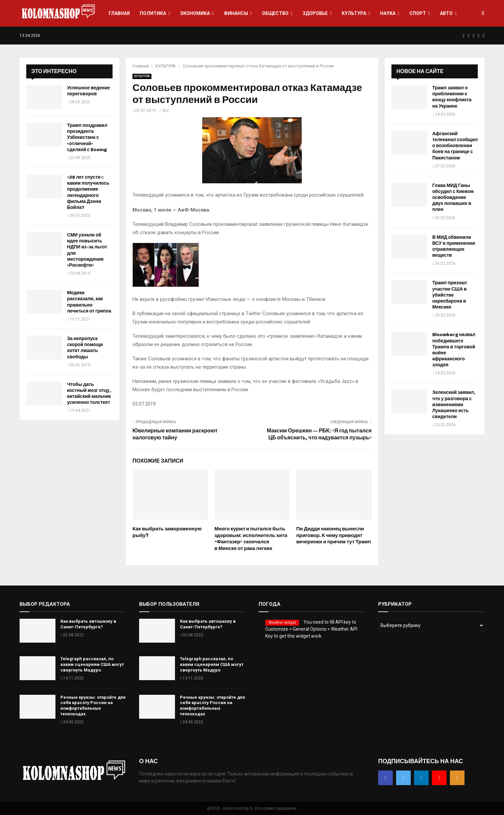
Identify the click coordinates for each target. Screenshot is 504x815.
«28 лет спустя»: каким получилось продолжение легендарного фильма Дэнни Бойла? (88, 192)
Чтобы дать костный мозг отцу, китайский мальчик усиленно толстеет (89, 394)
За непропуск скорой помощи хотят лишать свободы (85, 348)
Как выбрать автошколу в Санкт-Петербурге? (88, 624)
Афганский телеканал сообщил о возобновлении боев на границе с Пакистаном (455, 146)
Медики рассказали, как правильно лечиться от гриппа (89, 302)
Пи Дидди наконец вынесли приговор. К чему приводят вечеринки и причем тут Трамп (334, 535)
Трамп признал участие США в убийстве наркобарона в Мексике (450, 295)
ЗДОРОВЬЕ (315, 13)
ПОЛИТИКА (153, 13)
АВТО (446, 13)
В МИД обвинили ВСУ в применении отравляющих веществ (454, 246)
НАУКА (388, 13)
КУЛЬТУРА (354, 13)
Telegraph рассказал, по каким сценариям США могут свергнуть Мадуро (92, 664)
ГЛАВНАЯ (119, 13)
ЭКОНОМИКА (195, 13)
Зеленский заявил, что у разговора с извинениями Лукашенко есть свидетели (454, 405)
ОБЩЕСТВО (275, 13)
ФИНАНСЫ (236, 13)
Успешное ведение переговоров (88, 91)
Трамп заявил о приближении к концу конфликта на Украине (452, 97)
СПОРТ (418, 13)
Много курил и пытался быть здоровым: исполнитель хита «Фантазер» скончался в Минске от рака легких (251, 539)
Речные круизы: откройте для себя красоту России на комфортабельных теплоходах (93, 706)
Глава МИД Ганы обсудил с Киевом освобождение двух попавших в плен (453, 198)
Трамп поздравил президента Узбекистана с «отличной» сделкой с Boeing (87, 137)
